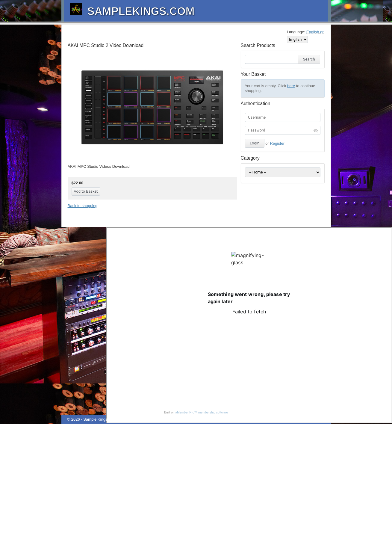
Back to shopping (83, 206)
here (291, 86)
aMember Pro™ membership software (202, 412)
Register (277, 143)
